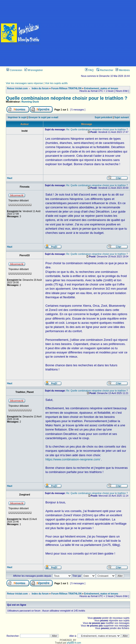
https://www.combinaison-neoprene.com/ (73, 459)
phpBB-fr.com (74, 643)
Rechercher (105, 70)
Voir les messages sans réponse (24, 83)
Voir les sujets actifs (56, 83)
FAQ (89, 70)
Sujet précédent (104, 117)
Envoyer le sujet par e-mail (43, 117)
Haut (10, 178)
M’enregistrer (34, 70)
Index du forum (40, 88)
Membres (123, 70)
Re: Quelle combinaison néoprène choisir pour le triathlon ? (97, 130)
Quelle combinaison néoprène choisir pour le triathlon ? (67, 98)
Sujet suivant (121, 117)
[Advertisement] (88, 33)
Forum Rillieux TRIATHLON (66, 88)
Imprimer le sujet (17, 117)
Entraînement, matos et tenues (101, 88)
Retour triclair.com (17, 88)
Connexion (14, 70)
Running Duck (30, 102)
